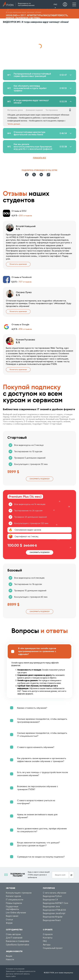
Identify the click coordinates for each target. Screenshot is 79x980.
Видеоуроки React (52, 920)
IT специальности (15, 900)
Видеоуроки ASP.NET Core (56, 903)
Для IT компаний (14, 938)
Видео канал (12, 916)
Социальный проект (53, 948)
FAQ (45, 941)
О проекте (48, 934)
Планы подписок (14, 903)
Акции (9, 956)
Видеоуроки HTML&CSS (54, 910)
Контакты (48, 938)
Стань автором (13, 934)
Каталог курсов (13, 896)
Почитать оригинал (18, 264)
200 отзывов (25, 216)
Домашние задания (34, 110)
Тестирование (52, 110)
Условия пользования (15, 969)
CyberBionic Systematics (18, 945)
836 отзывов (25, 329)
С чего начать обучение (55, 893)
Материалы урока (15, 110)
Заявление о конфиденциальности (21, 971)
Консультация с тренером (19, 893)
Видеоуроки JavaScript (54, 913)
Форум (9, 923)
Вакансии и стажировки (18, 941)
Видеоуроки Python (52, 896)
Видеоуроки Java (51, 907)
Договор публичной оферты (18, 974)
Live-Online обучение (16, 913)
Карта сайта (11, 976)
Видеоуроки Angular (53, 917)
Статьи (9, 920)
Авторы (47, 945)
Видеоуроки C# (50, 900)
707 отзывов (25, 282)
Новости (10, 959)
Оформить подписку (40, 479)
